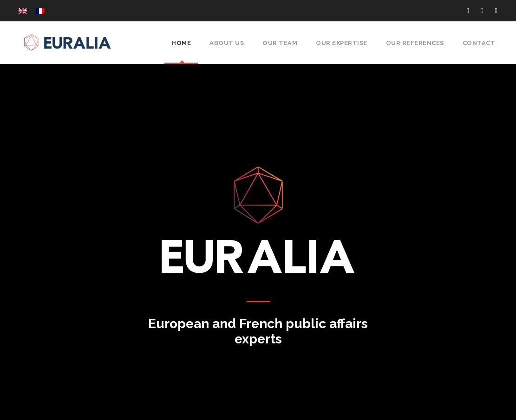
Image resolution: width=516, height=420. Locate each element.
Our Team (280, 43)
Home (183, 43)
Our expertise (342, 43)
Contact (480, 43)
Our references (416, 43)
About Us (228, 43)
